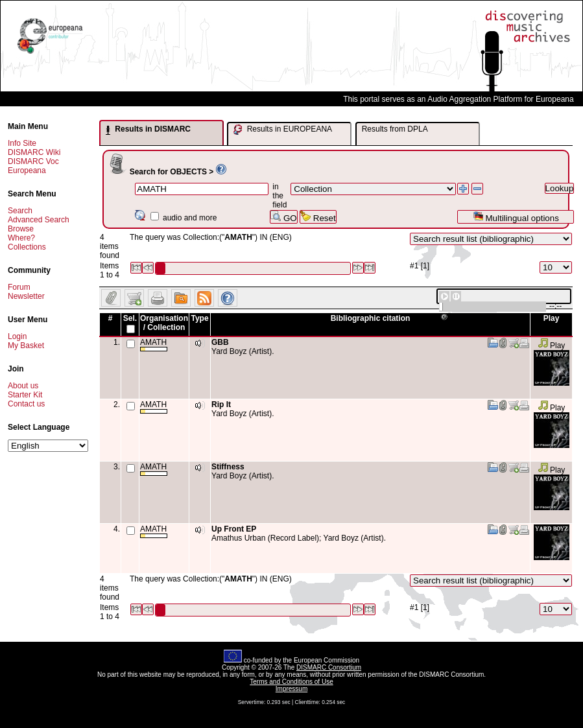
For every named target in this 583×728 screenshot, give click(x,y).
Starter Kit (25, 395)
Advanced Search (39, 220)
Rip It (221, 405)
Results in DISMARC (148, 130)
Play (552, 346)
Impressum (291, 689)
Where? (21, 238)
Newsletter (26, 296)
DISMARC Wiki (34, 152)
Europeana (27, 170)
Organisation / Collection (164, 323)
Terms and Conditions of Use (291, 682)
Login (17, 336)
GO (283, 217)
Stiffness (228, 467)
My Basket (26, 346)
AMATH (154, 345)
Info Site (22, 143)
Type (199, 318)
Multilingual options (516, 217)
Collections (27, 247)
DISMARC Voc (33, 161)
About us (23, 386)
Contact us (26, 404)
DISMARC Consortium (329, 667)
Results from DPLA (395, 129)
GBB (220, 342)
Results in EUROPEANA (283, 130)
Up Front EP (234, 529)
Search (20, 211)
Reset (318, 217)
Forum (19, 287)
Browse (21, 229)
